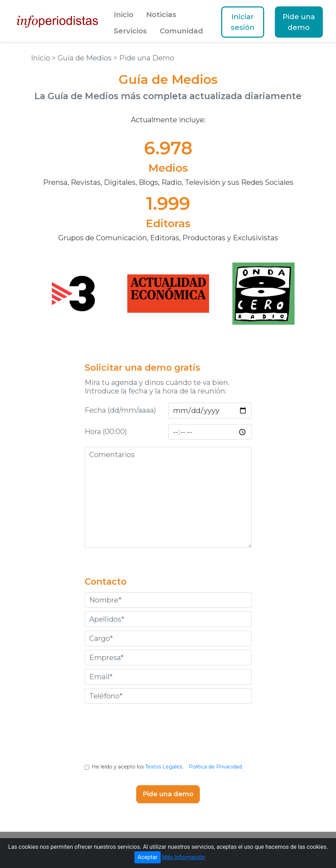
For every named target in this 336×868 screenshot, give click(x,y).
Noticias (161, 15)
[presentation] (168, 739)
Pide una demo (299, 22)
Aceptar (148, 857)
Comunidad (181, 31)
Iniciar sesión (243, 22)
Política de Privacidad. (216, 767)
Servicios (130, 31)
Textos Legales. (164, 767)
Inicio (124, 15)
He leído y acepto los (168, 767)
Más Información (184, 857)
